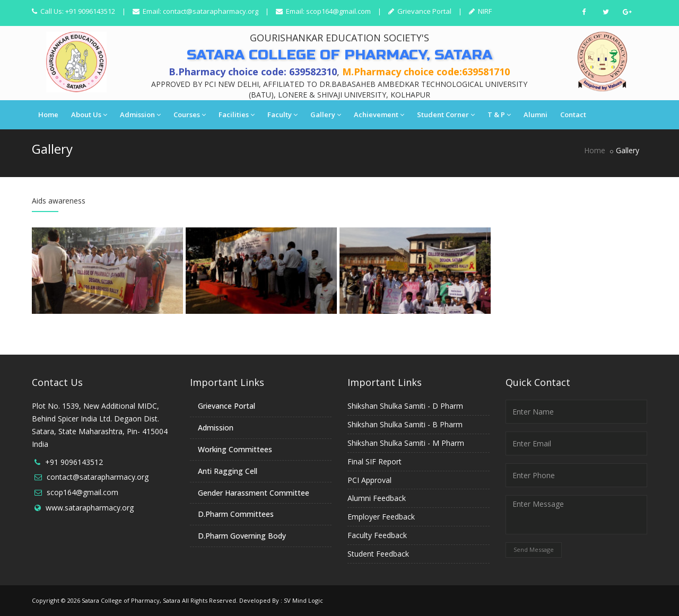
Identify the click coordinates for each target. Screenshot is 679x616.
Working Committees (235, 449)
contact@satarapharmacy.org (211, 11)
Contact (573, 115)
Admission (140, 115)
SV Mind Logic (303, 600)
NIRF (484, 11)
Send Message (534, 549)
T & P (499, 115)
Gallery (326, 115)
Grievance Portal (424, 11)
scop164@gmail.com (338, 11)
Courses (190, 115)
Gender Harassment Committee (254, 493)
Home (48, 115)
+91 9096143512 (74, 462)
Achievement (379, 115)
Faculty (282, 115)
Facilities (237, 115)
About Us (89, 115)
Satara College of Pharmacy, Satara (131, 600)
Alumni (536, 115)
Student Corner (446, 115)
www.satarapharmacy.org (90, 508)
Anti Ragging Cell (228, 471)
